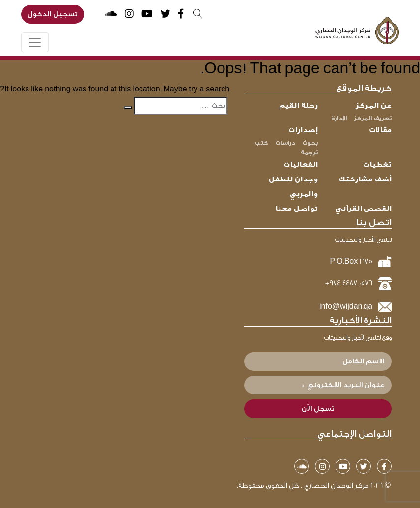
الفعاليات (301, 164)
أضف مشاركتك (365, 179)
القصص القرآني (364, 209)
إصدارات (303, 130)
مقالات (380, 130)
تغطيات (377, 164)
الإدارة (339, 118)
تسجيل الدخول (53, 14)
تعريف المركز (373, 118)
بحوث (310, 143)
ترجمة (309, 152)
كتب (261, 143)
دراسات (285, 143)
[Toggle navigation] (35, 42)
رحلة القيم (298, 105)
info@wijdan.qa (346, 307)
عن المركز (374, 105)
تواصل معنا (296, 209)
